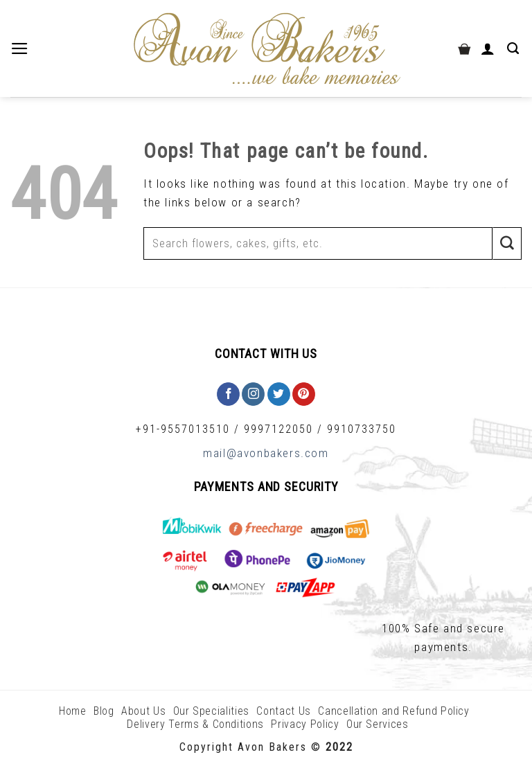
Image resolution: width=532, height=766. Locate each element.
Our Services (378, 724)
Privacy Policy (305, 724)
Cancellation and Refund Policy (394, 711)
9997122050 (278, 429)
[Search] (514, 48)
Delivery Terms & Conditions (195, 724)
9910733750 (362, 429)
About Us (143, 711)
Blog (104, 711)
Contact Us (284, 711)
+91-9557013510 (183, 429)
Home (73, 711)
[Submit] (507, 243)
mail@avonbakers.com (266, 453)
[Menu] (21, 48)
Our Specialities (211, 711)
